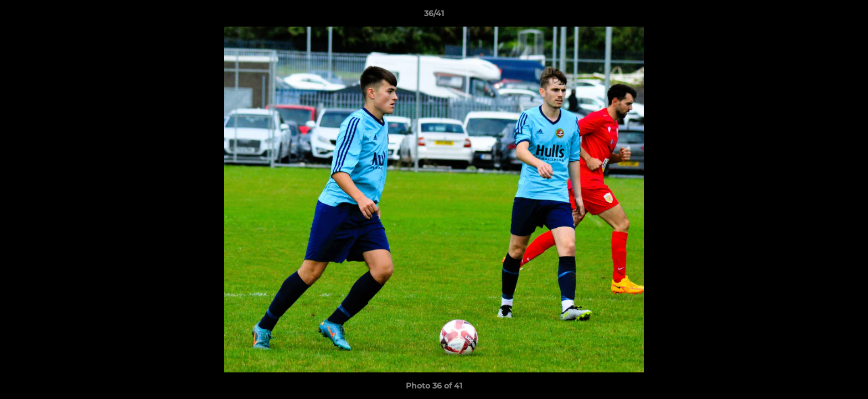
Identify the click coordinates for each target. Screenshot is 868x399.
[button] (848, 16)
